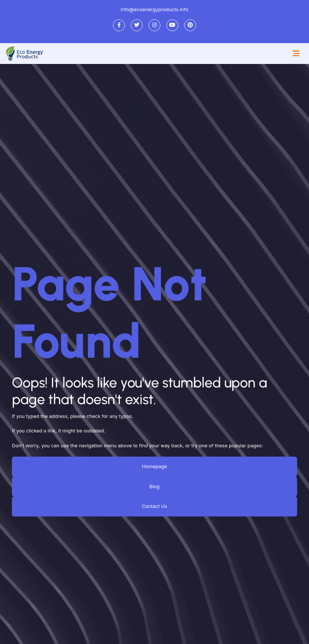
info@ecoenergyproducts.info (155, 9)
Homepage (154, 466)
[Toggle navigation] (296, 54)
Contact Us (154, 506)
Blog (154, 486)
